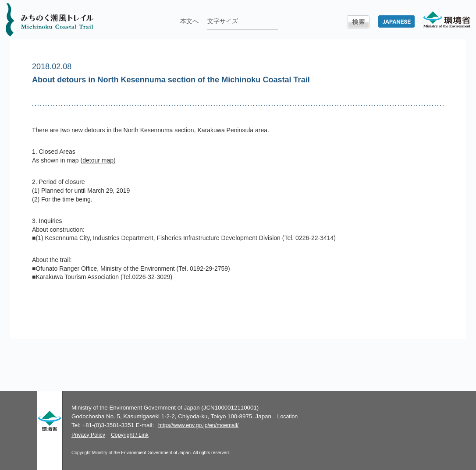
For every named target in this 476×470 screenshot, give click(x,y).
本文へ (189, 21)
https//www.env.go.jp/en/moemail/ (198, 425)
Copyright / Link (130, 435)
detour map (98, 160)
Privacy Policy (88, 435)
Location (288, 417)
